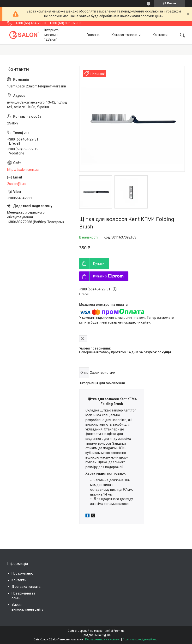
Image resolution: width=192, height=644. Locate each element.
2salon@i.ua (16, 184)
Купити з (108, 276)
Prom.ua (119, 631)
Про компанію (22, 573)
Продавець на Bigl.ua (96, 635)
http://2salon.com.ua (23, 170)
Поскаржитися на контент (103, 639)
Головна (93, 35)
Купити (99, 264)
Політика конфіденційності (141, 639)
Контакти (160, 35)
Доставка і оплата (26, 587)
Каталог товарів (124, 35)
